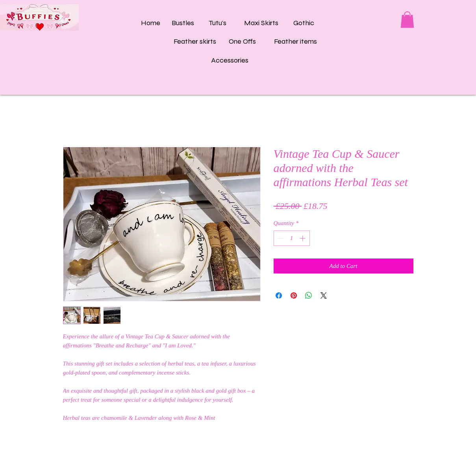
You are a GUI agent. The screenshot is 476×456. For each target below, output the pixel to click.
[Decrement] (280, 238)
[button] (407, 20)
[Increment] (303, 238)
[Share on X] (324, 295)
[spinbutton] (292, 238)
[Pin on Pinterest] (294, 295)
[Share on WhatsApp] (309, 295)
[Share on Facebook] (279, 295)
